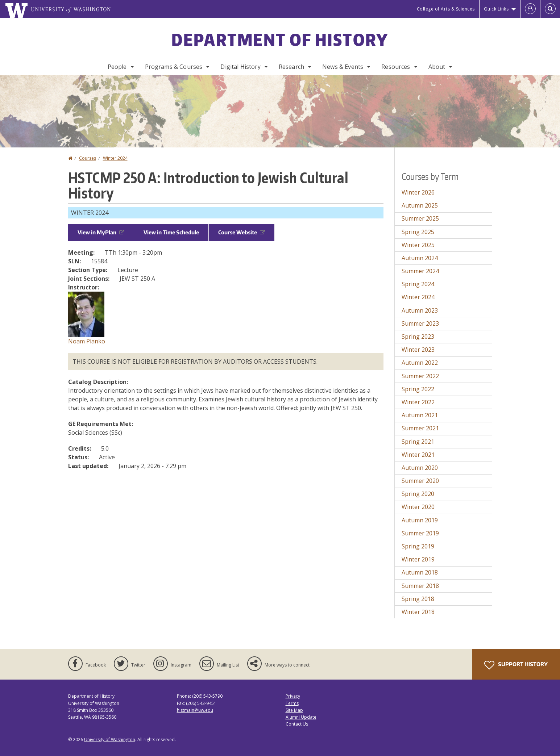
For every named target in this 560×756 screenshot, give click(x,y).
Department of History (280, 39)
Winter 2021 (418, 455)
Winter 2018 (418, 612)
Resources (396, 67)
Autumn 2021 (420, 415)
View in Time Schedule (171, 232)
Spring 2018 (418, 599)
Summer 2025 (420, 218)
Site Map (294, 710)
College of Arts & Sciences (446, 9)
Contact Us (297, 724)
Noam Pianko (87, 341)
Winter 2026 (418, 192)
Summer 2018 (420, 586)
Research (291, 67)
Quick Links (496, 9)
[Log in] (530, 9)
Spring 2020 (418, 494)
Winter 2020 (418, 507)
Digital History (240, 67)
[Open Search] (550, 9)
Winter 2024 (115, 158)
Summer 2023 (420, 323)
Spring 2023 (418, 337)
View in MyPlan (101, 232)
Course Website (242, 232)
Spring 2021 (418, 442)
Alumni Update (301, 717)
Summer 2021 (420, 428)
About (437, 67)
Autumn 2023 (420, 310)
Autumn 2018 (420, 572)
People (117, 67)
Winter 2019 (418, 559)
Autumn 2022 (420, 363)
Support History (516, 665)
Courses (88, 158)
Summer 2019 (420, 533)
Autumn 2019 (420, 520)
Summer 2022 (420, 376)
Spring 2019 (418, 546)
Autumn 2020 (420, 468)
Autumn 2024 (420, 258)
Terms (292, 703)
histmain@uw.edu (195, 710)
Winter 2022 (418, 402)
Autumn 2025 (420, 205)
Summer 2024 (420, 271)
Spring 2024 (418, 284)
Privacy (293, 696)
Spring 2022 (418, 389)
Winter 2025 (418, 245)
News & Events (343, 67)
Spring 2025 (418, 232)
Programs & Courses (174, 67)
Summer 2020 (420, 481)
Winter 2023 (418, 350)
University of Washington (110, 740)
